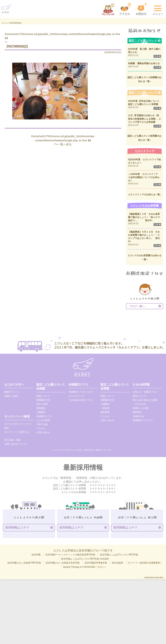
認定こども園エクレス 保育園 (115, 386)
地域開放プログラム (143, 420)
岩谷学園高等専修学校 (96, 563)
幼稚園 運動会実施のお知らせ (144, 63)
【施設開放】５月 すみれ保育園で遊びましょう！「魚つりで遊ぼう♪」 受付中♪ (144, 217)
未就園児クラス (44, 416)
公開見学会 (138, 416)
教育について (43, 396)
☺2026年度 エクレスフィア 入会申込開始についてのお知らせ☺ (144, 177)
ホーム (5, 23)
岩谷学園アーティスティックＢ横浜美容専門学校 (70, 555)
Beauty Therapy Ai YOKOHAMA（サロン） (85, 567)
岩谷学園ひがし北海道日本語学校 (63, 563)
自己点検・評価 (12, 440)
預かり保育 (42, 404)
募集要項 (137, 412)
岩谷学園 (36, 555)
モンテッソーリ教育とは (17, 432)
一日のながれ (139, 404)
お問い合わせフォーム (16, 444)
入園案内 (41, 412)
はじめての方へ (14, 384)
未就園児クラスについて (81, 392)
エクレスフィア (76, 396)
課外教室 (41, 408)
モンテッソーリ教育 (17, 416)
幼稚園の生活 (43, 400)
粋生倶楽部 (118, 563)
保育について (139, 396)
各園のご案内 (11, 396)
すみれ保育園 (141, 384)
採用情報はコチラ (17, 528)
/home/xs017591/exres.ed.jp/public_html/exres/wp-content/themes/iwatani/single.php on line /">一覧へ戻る (63, 140)
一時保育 (105, 408)
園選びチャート (12, 392)
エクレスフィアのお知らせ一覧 (145, 195)
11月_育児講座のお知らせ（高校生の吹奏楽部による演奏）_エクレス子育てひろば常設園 (145, 119)
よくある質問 (43, 420)
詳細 (157, 56)
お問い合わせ (43, 432)
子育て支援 (42, 424)
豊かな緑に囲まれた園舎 (145, 400)
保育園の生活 (107, 400)
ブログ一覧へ (137, 306)
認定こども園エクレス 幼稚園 (51, 386)
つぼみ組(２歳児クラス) (81, 400)
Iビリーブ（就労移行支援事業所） (145, 563)
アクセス (41, 428)
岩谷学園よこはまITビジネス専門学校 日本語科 (85, 559)
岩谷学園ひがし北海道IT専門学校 (24, 563)
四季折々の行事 (141, 408)
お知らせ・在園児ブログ (145, 392)
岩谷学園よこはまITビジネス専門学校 (119, 555)
